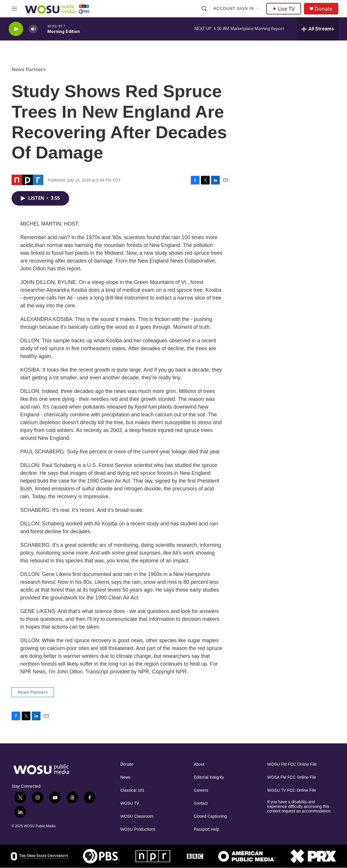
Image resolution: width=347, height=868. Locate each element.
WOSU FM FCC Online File (292, 764)
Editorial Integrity (209, 777)
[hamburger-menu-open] (14, 9)
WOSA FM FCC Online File (292, 777)
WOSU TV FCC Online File (292, 790)
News (125, 777)
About (199, 764)
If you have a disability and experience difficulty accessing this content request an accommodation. (299, 807)
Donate (324, 9)
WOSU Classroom (137, 816)
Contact (201, 803)
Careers (201, 790)
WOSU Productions (138, 829)
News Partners (29, 70)
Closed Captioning (210, 816)
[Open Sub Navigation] (258, 9)
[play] (16, 29)
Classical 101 (132, 790)
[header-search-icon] (204, 9)
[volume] (33, 29)
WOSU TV (130, 803)
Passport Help (206, 829)
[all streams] (318, 29)
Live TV (284, 9)
